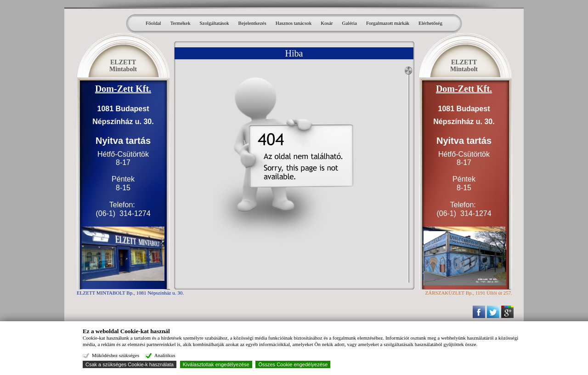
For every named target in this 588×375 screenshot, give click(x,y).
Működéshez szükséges (116, 355)
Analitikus (165, 355)
